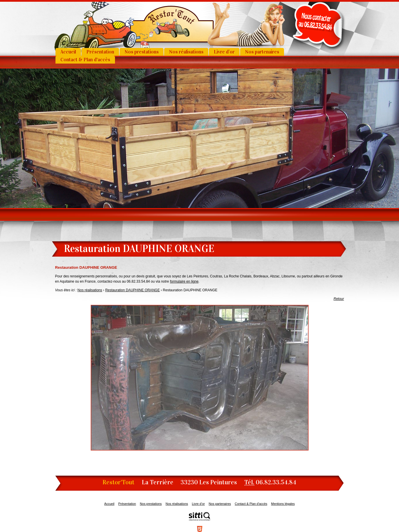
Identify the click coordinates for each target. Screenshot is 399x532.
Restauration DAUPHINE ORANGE (132, 290)
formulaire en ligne (184, 281)
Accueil (68, 52)
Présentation (100, 52)
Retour (339, 299)
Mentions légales (283, 504)
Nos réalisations (186, 52)
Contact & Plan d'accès (85, 60)
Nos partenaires (262, 52)
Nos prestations (142, 52)
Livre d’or (224, 52)
